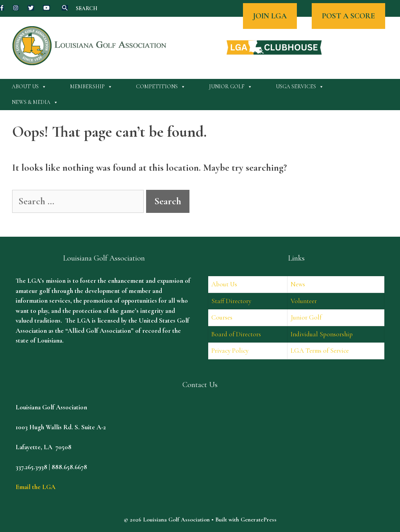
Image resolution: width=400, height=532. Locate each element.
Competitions (161, 87)
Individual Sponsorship (322, 334)
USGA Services (300, 87)
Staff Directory (231, 301)
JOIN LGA (270, 16)
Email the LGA (36, 487)
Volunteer (304, 301)
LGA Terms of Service (320, 351)
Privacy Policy (230, 351)
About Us (29, 87)
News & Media (35, 102)
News (298, 284)
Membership (91, 87)
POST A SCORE (348, 16)
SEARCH (87, 8)
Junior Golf (231, 87)
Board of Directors (236, 334)
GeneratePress (259, 520)
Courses (222, 317)
